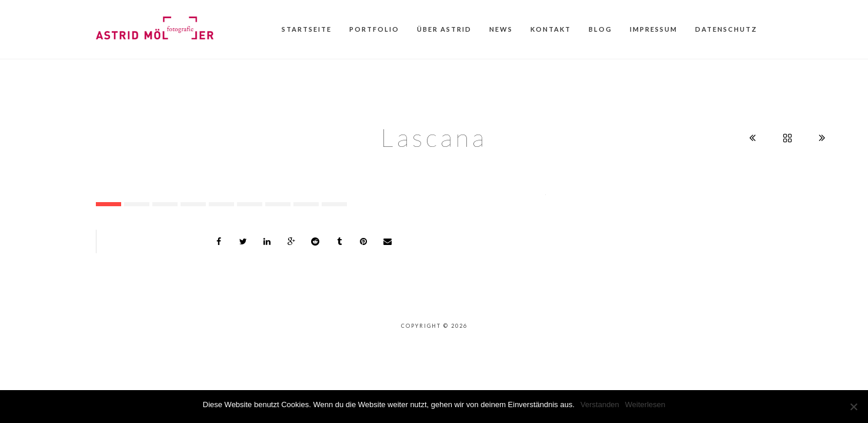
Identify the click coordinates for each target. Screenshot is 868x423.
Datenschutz (726, 29)
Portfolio (374, 29)
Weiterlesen (645, 404)
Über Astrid (444, 29)
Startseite (307, 29)
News (501, 29)
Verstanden (600, 404)
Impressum (654, 29)
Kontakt (551, 29)
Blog (600, 29)
